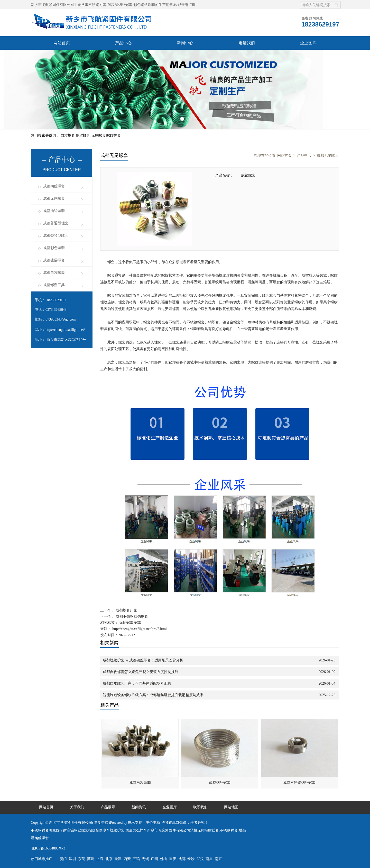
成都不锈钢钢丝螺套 (299, 783)
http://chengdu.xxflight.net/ (65, 330)
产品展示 (108, 807)
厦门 (63, 859)
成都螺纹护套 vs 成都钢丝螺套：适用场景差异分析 (143, 660)
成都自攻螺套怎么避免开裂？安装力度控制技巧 (141, 672)
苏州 (91, 859)
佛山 (164, 859)
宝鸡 (136, 859)
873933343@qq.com (61, 319)
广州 (154, 859)
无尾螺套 (99, 135)
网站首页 (62, 43)
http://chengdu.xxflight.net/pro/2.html (140, 629)
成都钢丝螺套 (54, 186)
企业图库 (308, 43)
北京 (109, 859)
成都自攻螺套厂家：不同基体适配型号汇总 (137, 683)
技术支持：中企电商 (144, 823)
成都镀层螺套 (54, 260)
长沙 (191, 859)
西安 (127, 859)
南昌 (209, 859)
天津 (118, 859)
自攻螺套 (68, 135)
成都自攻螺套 (54, 273)
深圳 (72, 859)
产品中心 (123, 43)
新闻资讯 (139, 807)
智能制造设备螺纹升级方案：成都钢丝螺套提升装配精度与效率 (153, 695)
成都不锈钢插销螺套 (131, 617)
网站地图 (231, 807)
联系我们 (200, 807)
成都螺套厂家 (126, 610)
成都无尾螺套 (54, 198)
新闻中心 (185, 43)
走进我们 (247, 43)
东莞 (81, 859)
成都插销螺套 (54, 211)
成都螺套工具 (54, 285)
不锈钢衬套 (97, 5)
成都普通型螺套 (56, 223)
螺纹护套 (114, 135)
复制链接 (101, 823)
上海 (100, 859)
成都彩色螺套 (54, 248)
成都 (182, 859)
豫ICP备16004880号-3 (48, 848)
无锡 (145, 859)
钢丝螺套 (84, 135)
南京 (218, 859)
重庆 (173, 859)
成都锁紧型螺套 (56, 236)
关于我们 (77, 807)
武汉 (200, 859)
